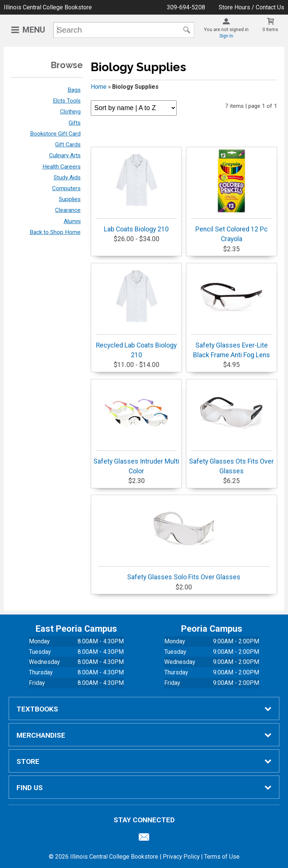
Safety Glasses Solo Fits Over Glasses (184, 539)
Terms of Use (222, 857)
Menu (34, 30)
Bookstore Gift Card (55, 134)
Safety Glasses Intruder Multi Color (136, 428)
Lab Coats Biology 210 (136, 191)
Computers (66, 188)
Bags (74, 90)
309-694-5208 (186, 7)
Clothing (70, 112)
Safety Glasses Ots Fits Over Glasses (231, 428)
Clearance (68, 210)
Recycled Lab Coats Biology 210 (136, 312)
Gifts (75, 123)
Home (99, 87)
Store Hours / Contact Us (251, 7)
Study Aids (67, 177)
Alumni (72, 221)
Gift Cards (68, 145)
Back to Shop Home (55, 232)
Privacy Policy (181, 857)
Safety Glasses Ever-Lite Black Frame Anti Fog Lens (232, 312)
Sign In (226, 36)
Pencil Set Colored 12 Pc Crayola (232, 196)
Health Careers (61, 167)
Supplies (70, 199)
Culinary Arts (65, 155)
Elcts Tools (67, 101)
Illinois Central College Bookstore (48, 7)
